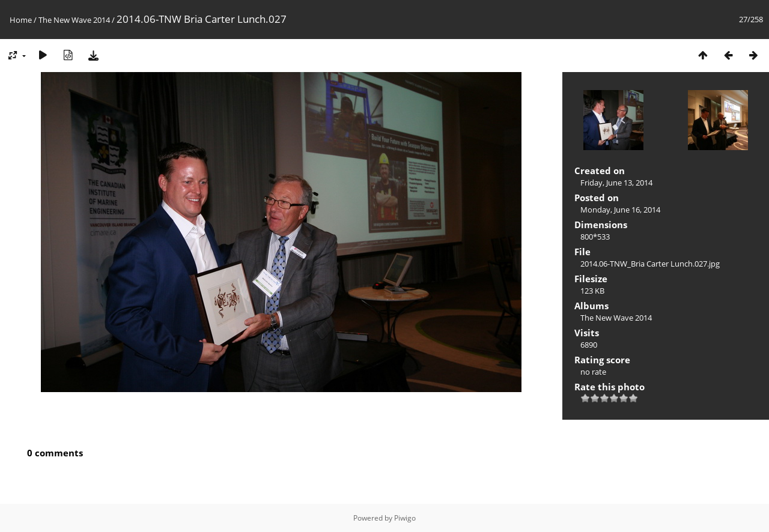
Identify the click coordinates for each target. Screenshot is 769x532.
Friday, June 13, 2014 (616, 183)
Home (21, 20)
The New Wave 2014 (74, 20)
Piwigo (405, 518)
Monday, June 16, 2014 (620, 210)
